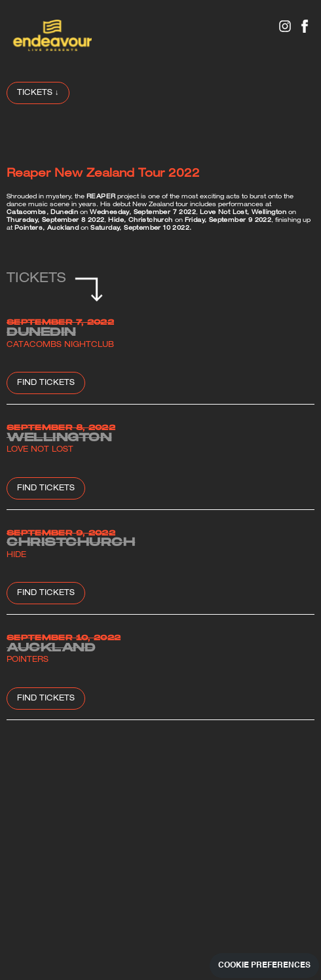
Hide (16, 555)
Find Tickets (46, 383)
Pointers (28, 660)
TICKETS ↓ (38, 93)
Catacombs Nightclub (60, 345)
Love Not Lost (40, 450)
